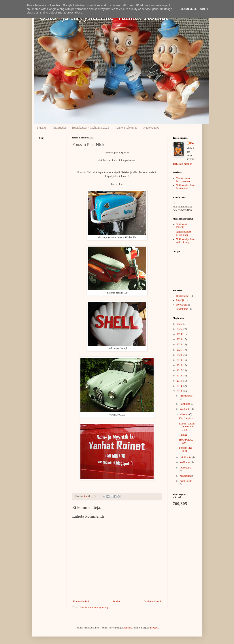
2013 (180, 391)
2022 (180, 345)
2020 (180, 355)
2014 (180, 386)
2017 (180, 370)
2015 (180, 381)
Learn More (189, 9)
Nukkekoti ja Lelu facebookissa (185, 187)
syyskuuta (185, 409)
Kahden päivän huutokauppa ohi (187, 427)
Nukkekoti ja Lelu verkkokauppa (185, 241)
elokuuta (184, 414)
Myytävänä (182, 305)
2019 (180, 360)
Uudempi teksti (81, 602)
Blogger (154, 628)
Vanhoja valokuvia (126, 128)
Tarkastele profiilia (182, 164)
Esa (192, 143)
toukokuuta (185, 468)
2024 (180, 334)
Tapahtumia (182, 309)
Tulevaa (183, 435)
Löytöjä (180, 300)
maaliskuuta (186, 481)
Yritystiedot (59, 128)
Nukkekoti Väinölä (181, 226)
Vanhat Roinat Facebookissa (183, 180)
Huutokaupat (183, 296)
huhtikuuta (185, 476)
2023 (180, 339)
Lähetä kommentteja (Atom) (93, 608)
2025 (180, 329)
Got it (204, 9)
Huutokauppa (151, 128)
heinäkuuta (186, 457)
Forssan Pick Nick (186, 449)
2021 (180, 350)
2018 (180, 365)
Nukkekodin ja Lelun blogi (184, 233)
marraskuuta (186, 396)
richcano (128, 628)
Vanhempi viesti (153, 602)
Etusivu (41, 128)
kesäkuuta (185, 462)
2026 (180, 324)
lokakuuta (185, 404)
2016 (180, 376)
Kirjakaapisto (186, 419)
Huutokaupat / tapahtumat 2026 (90, 128)
